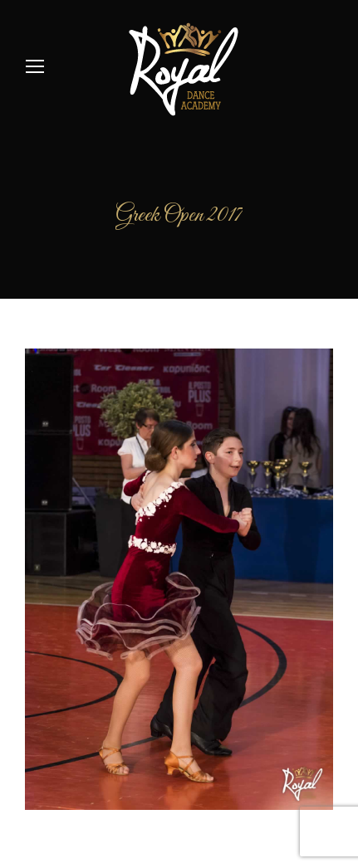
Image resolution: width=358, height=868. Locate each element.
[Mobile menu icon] (35, 66)
